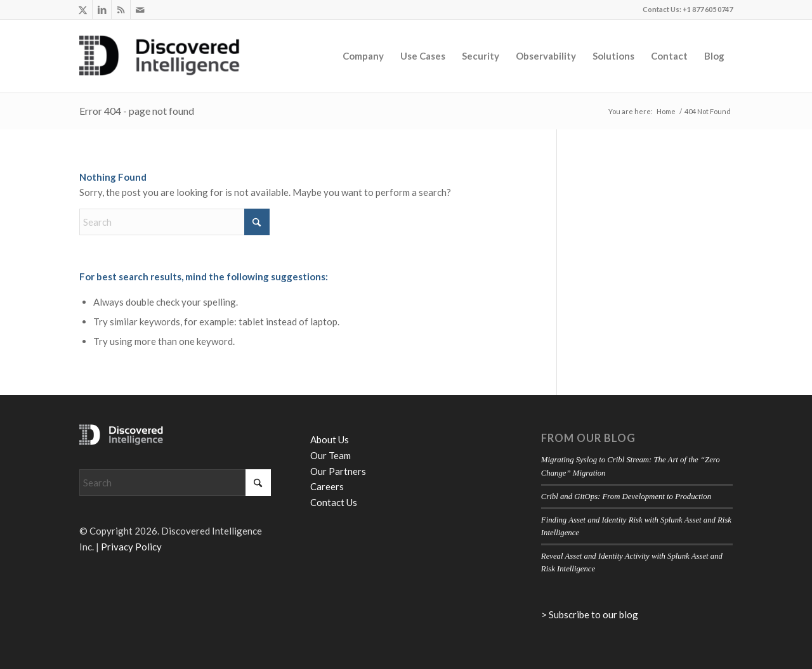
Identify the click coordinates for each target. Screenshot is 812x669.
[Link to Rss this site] (121, 10)
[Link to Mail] (140, 10)
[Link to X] (83, 10)
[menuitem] (363, 56)
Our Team (331, 455)
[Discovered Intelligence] (160, 56)
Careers (327, 486)
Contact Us (334, 502)
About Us (330, 439)
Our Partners (338, 471)
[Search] (174, 222)
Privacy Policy (131, 547)
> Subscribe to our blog (590, 614)
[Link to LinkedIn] (102, 10)
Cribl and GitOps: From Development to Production (626, 497)
